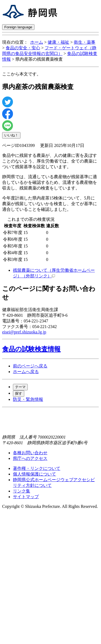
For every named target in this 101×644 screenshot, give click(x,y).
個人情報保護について (34, 474)
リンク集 (22, 491)
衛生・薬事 (85, 42)
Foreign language (18, 27)
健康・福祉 (58, 42)
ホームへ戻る (26, 372)
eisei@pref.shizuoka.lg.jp (24, 332)
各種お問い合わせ (30, 453)
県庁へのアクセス (30, 458)
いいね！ (11, 135)
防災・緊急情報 (28, 399)
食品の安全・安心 (23, 48)
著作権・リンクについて (37, 468)
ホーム (37, 42)
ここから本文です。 (22, 74)
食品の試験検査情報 (31, 349)
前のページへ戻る (30, 366)
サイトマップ (26, 497)
